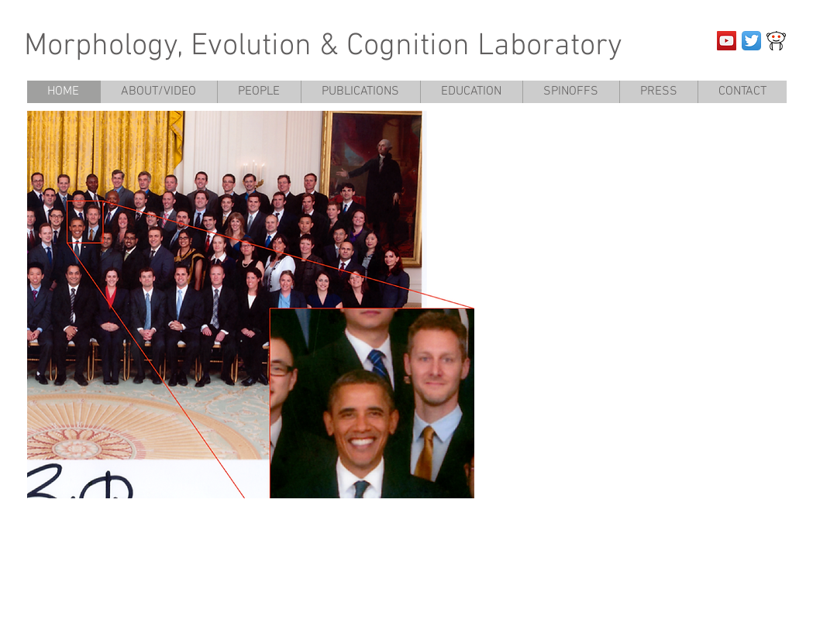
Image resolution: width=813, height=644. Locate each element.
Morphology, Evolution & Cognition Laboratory (323, 46)
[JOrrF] (776, 41)
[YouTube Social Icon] (727, 41)
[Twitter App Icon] (751, 41)
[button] (251, 305)
